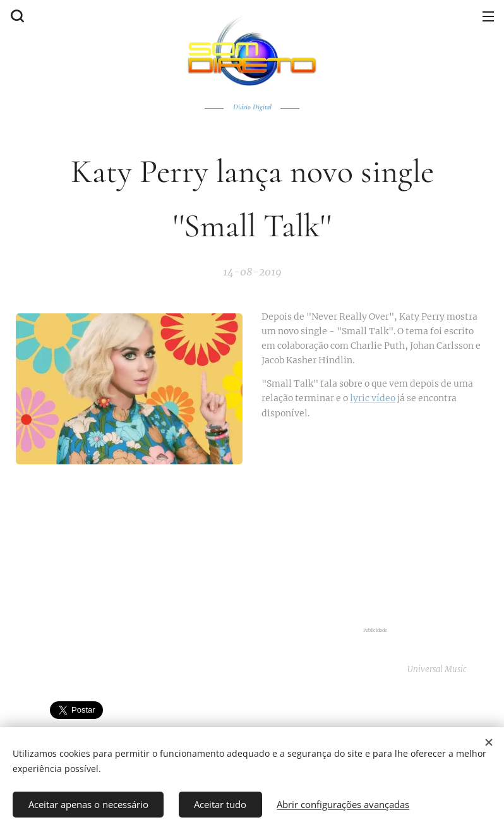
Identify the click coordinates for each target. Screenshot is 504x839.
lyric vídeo (373, 398)
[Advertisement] (375, 524)
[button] (16, 16)
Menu (488, 16)
